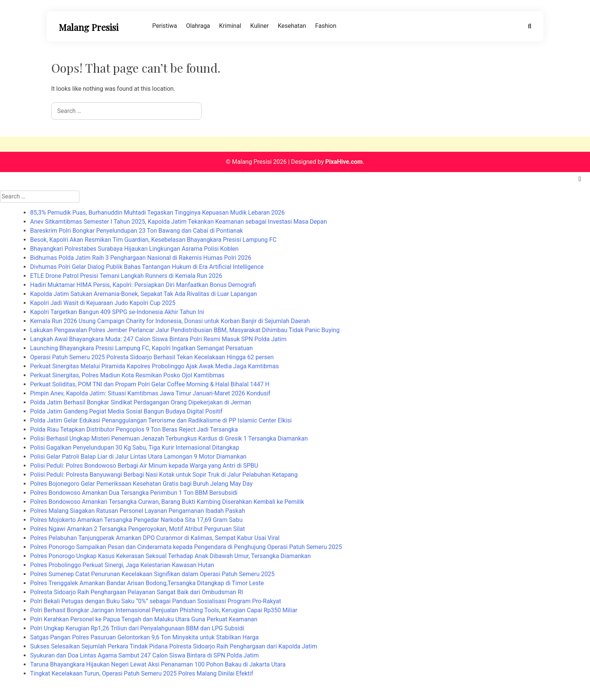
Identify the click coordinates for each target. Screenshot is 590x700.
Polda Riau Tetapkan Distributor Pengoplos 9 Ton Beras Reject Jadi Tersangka (134, 429)
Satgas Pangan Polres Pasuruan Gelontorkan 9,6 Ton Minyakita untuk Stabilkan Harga (144, 637)
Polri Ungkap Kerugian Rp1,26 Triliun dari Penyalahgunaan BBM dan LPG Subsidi (137, 628)
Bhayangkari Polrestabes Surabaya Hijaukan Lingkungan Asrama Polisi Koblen (134, 249)
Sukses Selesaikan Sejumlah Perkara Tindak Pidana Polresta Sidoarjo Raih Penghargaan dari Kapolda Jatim (174, 646)
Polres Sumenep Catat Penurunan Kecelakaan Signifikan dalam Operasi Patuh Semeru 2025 (152, 574)
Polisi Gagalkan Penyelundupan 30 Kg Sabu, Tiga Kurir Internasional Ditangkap (135, 448)
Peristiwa (165, 26)
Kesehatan (292, 26)
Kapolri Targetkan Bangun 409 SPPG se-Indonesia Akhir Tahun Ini (117, 312)
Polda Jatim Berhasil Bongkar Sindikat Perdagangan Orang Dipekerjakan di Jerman (141, 402)
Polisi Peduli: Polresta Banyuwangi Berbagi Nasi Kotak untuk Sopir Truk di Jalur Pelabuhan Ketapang (164, 475)
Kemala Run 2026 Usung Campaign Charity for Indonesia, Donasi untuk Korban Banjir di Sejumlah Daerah (170, 321)
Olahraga (198, 26)
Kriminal (230, 26)
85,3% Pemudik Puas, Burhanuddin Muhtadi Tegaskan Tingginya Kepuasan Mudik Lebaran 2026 (157, 213)
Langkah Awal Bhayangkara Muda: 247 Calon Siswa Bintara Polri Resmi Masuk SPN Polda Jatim (158, 339)
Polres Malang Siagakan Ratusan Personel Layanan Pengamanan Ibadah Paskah (138, 511)
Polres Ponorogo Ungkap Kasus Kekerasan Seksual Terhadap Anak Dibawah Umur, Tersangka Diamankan (170, 556)
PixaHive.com (344, 162)
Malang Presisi (89, 27)
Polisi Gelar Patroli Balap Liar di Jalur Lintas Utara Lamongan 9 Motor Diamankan (138, 457)
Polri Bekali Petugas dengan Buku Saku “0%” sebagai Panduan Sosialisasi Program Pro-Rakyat (156, 601)
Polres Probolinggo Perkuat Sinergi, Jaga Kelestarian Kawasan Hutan (122, 565)
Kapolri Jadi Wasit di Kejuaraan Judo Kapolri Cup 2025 (103, 303)
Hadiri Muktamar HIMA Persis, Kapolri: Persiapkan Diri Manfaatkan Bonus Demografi (143, 285)
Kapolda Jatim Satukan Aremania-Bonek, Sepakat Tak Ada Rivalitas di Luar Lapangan (144, 294)
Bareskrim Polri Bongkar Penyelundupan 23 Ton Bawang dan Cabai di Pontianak (137, 231)
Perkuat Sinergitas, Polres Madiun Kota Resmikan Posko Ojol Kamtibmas (127, 375)
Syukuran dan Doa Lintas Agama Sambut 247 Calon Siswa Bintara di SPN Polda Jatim (144, 655)
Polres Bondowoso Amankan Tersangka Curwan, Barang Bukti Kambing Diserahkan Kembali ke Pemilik (167, 502)
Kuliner (259, 26)
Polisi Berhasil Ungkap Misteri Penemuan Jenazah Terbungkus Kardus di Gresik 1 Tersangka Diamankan (169, 438)
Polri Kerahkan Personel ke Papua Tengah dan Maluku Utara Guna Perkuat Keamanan (144, 619)
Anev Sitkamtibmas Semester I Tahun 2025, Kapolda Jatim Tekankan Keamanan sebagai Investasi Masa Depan (179, 222)
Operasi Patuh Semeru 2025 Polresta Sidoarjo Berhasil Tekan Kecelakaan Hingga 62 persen (152, 357)
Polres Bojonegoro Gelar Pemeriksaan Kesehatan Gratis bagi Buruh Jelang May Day (141, 484)
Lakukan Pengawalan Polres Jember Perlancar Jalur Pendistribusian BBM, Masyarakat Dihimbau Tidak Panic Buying (185, 330)
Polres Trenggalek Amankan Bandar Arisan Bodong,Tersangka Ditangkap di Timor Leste (147, 583)
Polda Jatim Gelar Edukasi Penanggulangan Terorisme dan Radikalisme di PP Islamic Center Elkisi (161, 420)
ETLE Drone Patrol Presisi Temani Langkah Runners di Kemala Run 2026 (126, 276)
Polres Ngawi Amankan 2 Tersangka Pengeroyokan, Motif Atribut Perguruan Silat (138, 529)
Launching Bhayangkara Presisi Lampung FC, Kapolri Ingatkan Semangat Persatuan (141, 348)
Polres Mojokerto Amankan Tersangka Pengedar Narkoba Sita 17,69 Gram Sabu (136, 520)
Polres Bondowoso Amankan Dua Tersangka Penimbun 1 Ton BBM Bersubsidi (134, 493)
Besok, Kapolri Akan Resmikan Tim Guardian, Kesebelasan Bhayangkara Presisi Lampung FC (153, 240)
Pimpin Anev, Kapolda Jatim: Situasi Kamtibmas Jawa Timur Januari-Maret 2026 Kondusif (150, 393)
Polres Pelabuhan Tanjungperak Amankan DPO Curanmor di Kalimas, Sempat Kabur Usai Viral (155, 538)
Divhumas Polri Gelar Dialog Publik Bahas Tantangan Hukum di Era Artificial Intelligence (147, 267)
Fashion (326, 26)
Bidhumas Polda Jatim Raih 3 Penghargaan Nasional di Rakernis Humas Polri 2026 (141, 258)
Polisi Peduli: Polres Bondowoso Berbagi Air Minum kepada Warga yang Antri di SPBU (144, 466)
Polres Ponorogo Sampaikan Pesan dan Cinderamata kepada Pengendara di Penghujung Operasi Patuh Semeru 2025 (186, 547)
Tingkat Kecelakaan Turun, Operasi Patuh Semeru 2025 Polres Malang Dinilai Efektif (142, 673)
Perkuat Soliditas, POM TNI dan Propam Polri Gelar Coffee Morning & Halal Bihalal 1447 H (150, 384)
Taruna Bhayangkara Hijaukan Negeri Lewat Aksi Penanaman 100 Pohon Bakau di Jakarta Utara (158, 664)
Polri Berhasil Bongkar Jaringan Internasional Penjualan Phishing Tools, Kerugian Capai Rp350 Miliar (164, 610)
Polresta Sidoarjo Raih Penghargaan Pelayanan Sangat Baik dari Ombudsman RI (137, 592)
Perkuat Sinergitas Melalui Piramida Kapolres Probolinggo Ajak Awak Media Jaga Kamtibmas (154, 366)
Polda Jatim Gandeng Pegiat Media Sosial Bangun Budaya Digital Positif (126, 411)
